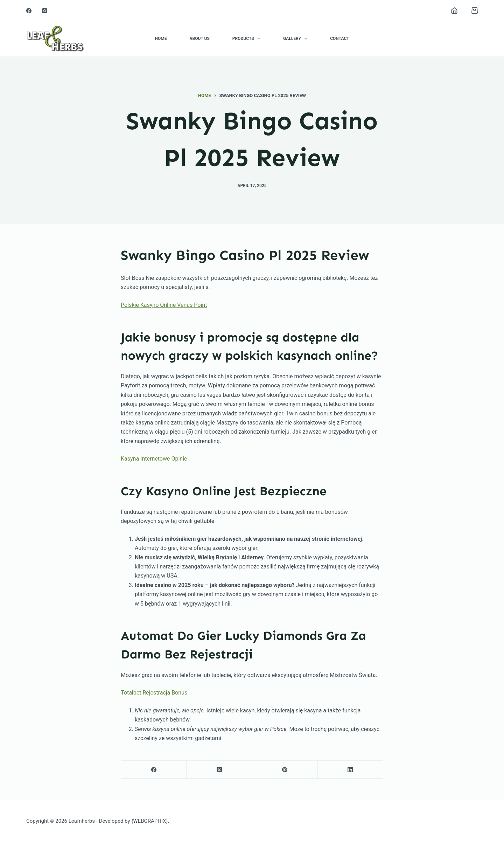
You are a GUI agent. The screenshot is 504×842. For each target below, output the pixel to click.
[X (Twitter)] (219, 770)
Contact (339, 39)
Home (161, 39)
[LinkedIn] (351, 770)
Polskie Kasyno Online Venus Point (164, 305)
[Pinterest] (285, 770)
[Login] (454, 11)
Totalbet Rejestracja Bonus (154, 693)
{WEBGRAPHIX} (149, 821)
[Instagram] (45, 11)
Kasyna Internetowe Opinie (154, 459)
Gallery (297, 39)
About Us (199, 39)
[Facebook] (29, 11)
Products (248, 39)
